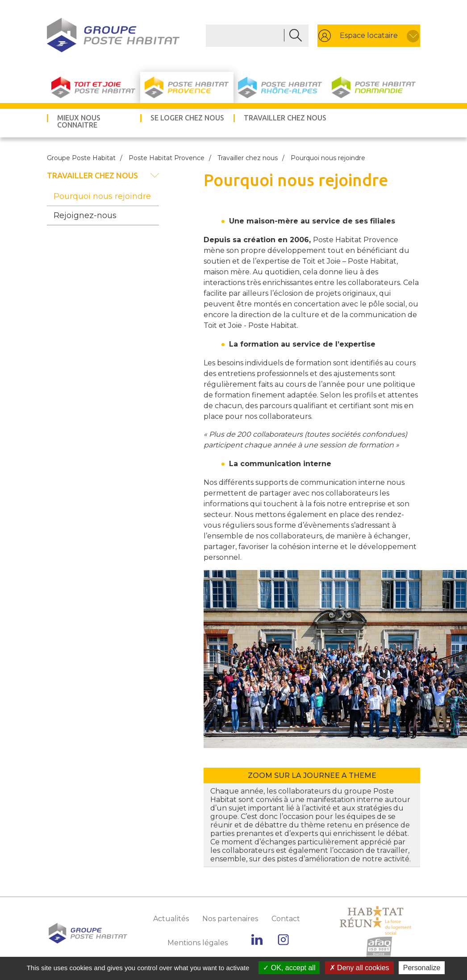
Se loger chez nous (187, 118)
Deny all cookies (359, 968)
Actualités (171, 919)
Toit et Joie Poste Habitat (94, 87)
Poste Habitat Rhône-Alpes (280, 87)
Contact (286, 919)
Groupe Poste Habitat (81, 158)
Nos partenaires (230, 919)
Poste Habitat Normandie (373, 87)
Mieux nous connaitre (79, 121)
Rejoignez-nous (85, 215)
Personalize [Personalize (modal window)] (422, 968)
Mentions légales (198, 943)
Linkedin (257, 940)
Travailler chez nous (285, 118)
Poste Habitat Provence (187, 87)
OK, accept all (289, 968)
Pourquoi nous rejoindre (102, 196)
